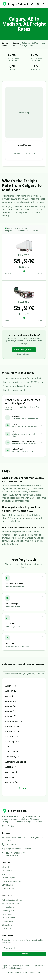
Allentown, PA (12, 752)
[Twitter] (3, 826)
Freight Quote (8, 911)
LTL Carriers (7, 914)
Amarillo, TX (11, 772)
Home (11, 973)
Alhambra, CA (12, 736)
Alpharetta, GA (12, 757)
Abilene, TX (11, 686)
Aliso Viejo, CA (12, 741)
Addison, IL (11, 691)
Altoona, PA (11, 767)
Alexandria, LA (12, 731)
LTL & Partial (7, 871)
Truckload (6, 874)
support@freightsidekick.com (18, 849)
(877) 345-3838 (12, 844)
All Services (7, 867)
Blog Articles (7, 925)
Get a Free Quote (24, 350)
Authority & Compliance (12, 900)
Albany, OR (10, 711)
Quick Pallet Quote (10, 907)
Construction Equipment (12, 881)
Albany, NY (10, 716)
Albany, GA (10, 706)
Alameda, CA (11, 701)
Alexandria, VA (12, 726)
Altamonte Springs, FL (16, 762)
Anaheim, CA (11, 782)
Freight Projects (9, 878)
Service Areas (5, 44)
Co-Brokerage (8, 888)
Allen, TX (9, 747)
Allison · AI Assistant (10, 904)
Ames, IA (9, 777)
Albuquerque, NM (14, 721)
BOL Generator (8, 918)
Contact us (7, 928)
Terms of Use (34, 973)
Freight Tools (7, 921)
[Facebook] (8, 826)
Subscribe (24, 954)
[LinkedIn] (13, 826)
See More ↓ (24, 788)
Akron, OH (10, 696)
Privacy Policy (21, 973)
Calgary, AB (16, 44)
